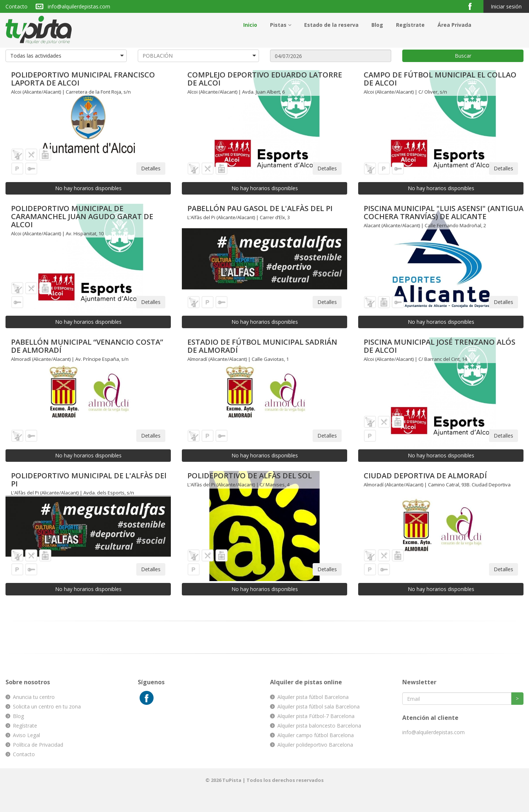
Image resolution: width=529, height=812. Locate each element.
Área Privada (454, 25)
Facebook (473, 6)
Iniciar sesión (506, 6)
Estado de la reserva (331, 25)
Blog (377, 25)
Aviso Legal (26, 735)
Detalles (151, 168)
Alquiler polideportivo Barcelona (315, 745)
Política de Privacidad (38, 745)
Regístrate (410, 25)
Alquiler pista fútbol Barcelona (313, 697)
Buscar (463, 56)
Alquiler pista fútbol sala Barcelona (319, 706)
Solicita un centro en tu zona (47, 706)
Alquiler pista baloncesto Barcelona (319, 726)
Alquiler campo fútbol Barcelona (316, 735)
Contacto (17, 6)
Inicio (250, 25)
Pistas (281, 25)
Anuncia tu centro (34, 697)
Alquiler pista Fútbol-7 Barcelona (316, 716)
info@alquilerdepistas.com (79, 6)
